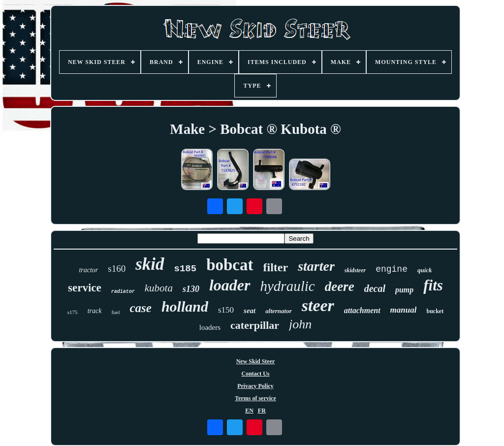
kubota (159, 288)
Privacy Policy (255, 386)
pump (404, 290)
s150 (226, 310)
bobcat (230, 265)
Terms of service (255, 398)
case (141, 308)
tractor (88, 270)
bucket (435, 311)
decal (375, 288)
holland (185, 306)
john (300, 324)
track (95, 311)
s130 (191, 289)
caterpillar (255, 325)
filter (276, 267)
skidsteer (355, 270)
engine (392, 269)
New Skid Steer (256, 361)
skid (150, 264)
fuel (115, 312)
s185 (186, 269)
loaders (210, 327)
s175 (73, 312)
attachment (362, 310)
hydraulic (288, 286)
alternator (278, 311)
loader (230, 285)
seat (250, 311)
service (85, 288)
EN (249, 411)
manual (404, 310)
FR (262, 411)
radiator (123, 292)
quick (425, 270)
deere (340, 287)
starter (316, 266)
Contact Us (256, 374)
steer (318, 305)
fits (433, 285)
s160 (117, 269)
